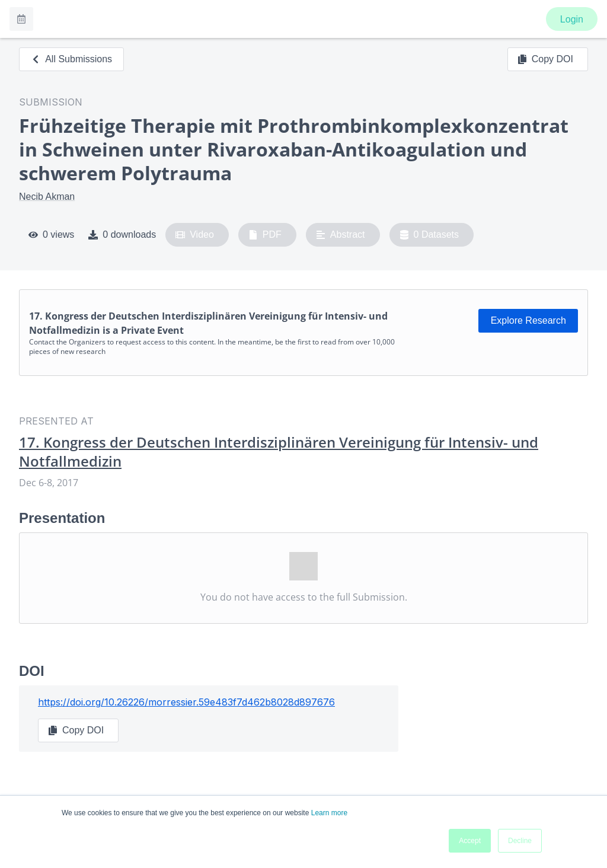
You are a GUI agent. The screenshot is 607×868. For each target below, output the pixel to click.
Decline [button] (520, 841)
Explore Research (528, 320)
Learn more (329, 813)
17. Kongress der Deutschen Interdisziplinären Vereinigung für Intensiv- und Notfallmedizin (279, 452)
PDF (265, 235)
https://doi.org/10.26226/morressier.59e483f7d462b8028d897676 (186, 702)
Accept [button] (470, 841)
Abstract (341, 235)
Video (195, 235)
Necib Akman (47, 197)
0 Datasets (429, 235)
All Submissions (71, 59)
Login (572, 19)
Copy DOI (545, 59)
